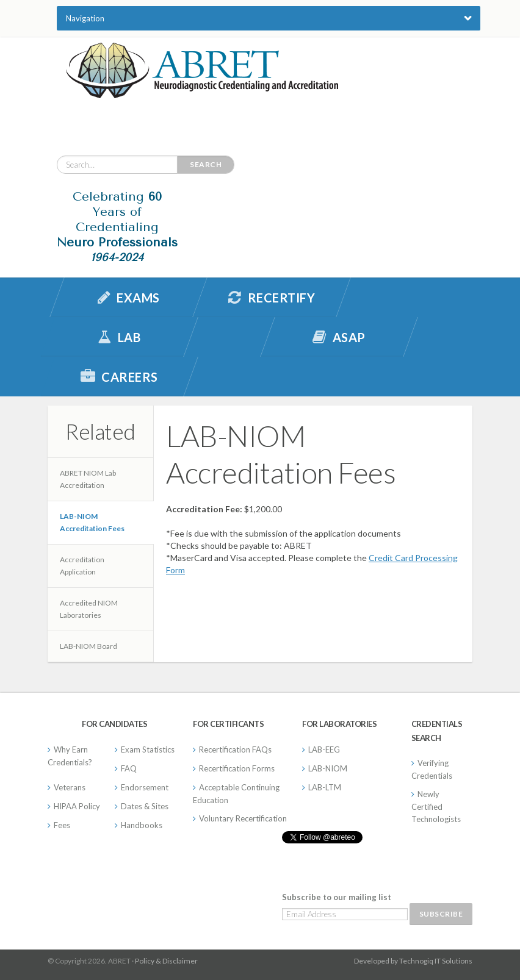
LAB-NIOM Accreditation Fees (92, 522)
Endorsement (145, 787)
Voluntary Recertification (243, 818)
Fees (62, 825)
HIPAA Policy (77, 806)
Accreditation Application (82, 566)
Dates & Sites (145, 806)
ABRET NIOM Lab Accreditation (88, 479)
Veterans (70, 787)
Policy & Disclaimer (166, 961)
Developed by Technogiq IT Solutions (413, 961)
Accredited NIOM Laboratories (89, 609)
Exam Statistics (148, 749)
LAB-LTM (325, 787)
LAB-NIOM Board (88, 646)
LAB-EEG (324, 749)
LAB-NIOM (328, 768)
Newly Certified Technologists (436, 807)
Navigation (85, 18)
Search (206, 164)
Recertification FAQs (235, 749)
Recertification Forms (237, 768)
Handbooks (142, 825)
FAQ (129, 768)
